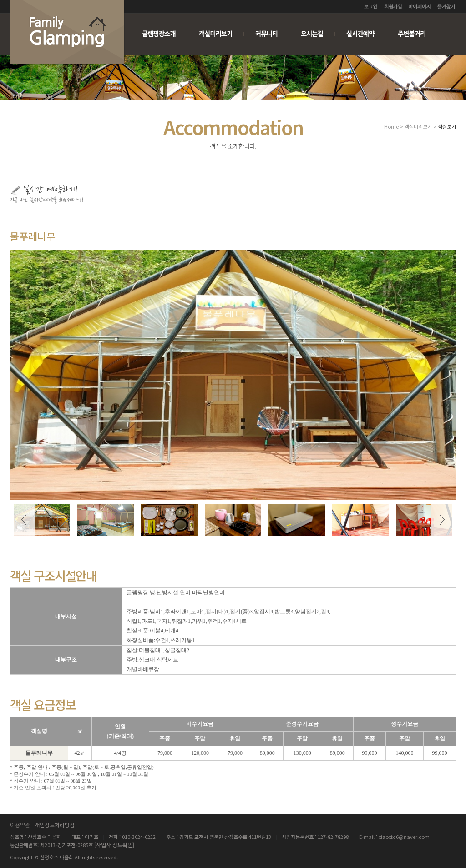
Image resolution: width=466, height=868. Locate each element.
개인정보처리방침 (55, 825)
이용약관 (20, 825)
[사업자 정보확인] (114, 845)
